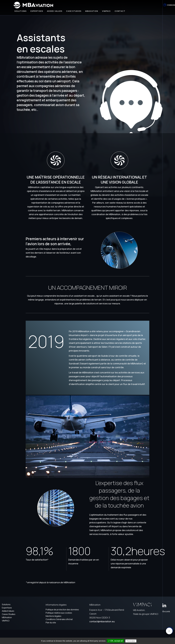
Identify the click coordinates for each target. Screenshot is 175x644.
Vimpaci (106, 11)
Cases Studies (9, 614)
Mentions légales (53, 616)
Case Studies (74, 11)
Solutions (21, 11)
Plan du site (51, 623)
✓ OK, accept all (115, 641)
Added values (55, 11)
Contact (120, 11)
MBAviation (92, 11)
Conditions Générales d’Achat (59, 619)
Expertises (37, 11)
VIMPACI (6, 621)
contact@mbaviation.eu (102, 621)
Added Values (8, 611)
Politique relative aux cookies (59, 613)
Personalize (131, 641)
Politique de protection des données (62, 610)
